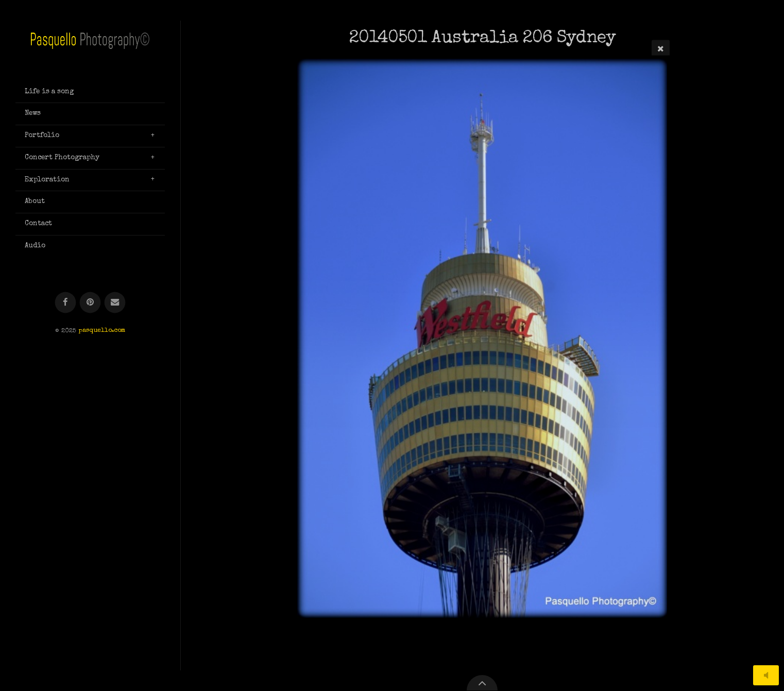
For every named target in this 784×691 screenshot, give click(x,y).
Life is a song (49, 92)
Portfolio (42, 136)
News (33, 113)
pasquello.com (102, 331)
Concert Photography (62, 158)
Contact (38, 224)
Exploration (47, 180)
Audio (35, 246)
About (35, 201)
